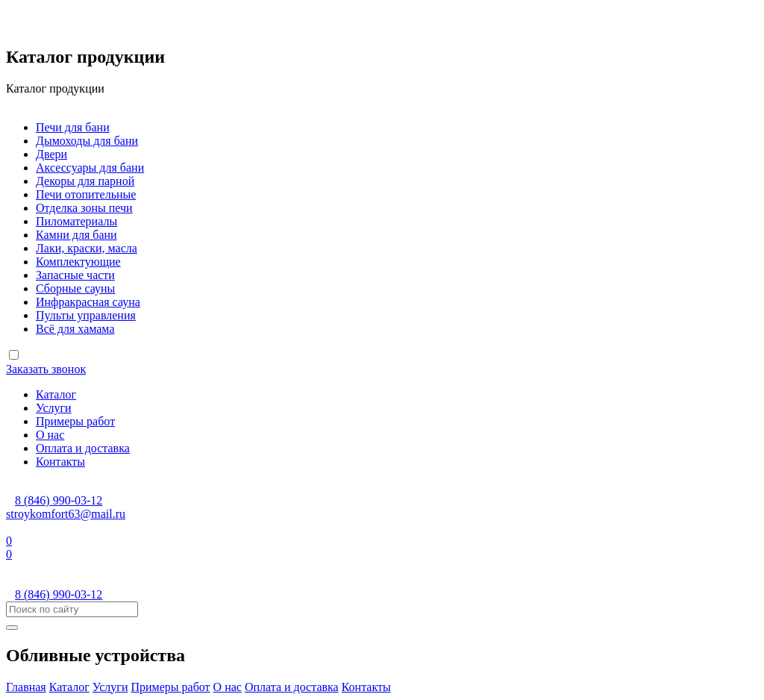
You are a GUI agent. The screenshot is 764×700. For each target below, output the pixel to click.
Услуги (54, 408)
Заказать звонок (46, 369)
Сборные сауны (75, 288)
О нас (50, 435)
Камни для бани (76, 235)
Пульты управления (86, 315)
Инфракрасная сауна (88, 302)
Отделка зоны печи (84, 208)
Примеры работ (75, 421)
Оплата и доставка (83, 448)
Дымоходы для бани (87, 141)
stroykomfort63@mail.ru (66, 514)
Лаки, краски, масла (87, 248)
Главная (26, 687)
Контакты (60, 462)
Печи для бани (73, 127)
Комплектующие (78, 262)
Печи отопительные (86, 194)
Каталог (56, 394)
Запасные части (75, 275)
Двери (51, 154)
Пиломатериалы (76, 221)
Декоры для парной (85, 181)
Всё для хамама (75, 329)
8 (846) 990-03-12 (59, 500)
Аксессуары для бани (90, 168)
